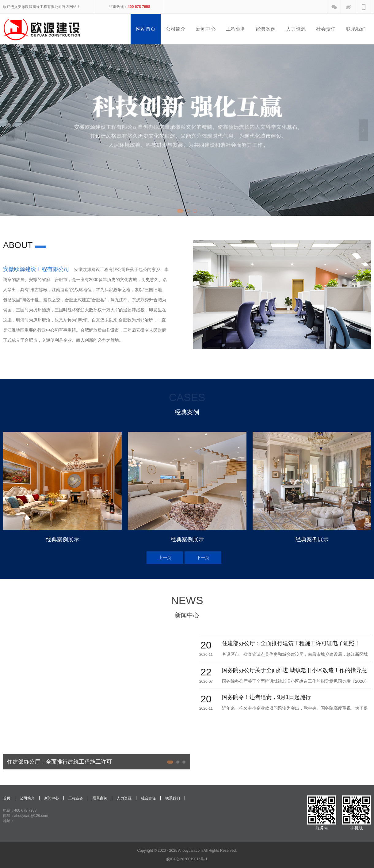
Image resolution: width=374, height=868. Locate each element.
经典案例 (100, 798)
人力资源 (124, 798)
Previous (11, 130)
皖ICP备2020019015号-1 (187, 859)
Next (363, 130)
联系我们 (173, 798)
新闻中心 (52, 798)
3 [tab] (195, 211)
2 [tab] (188, 211)
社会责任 (148, 798)
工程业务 (76, 798)
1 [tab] (180, 211)
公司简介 (27, 798)
